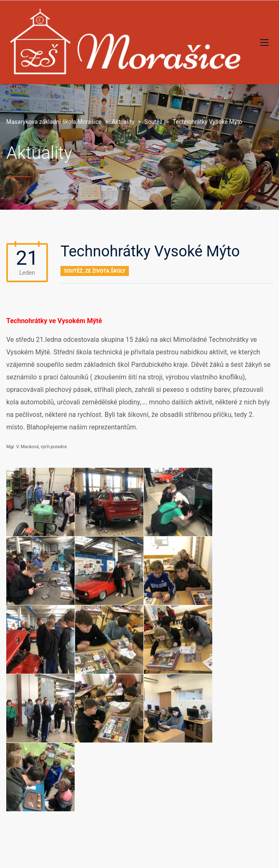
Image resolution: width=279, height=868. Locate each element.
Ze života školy (105, 271)
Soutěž (73, 271)
